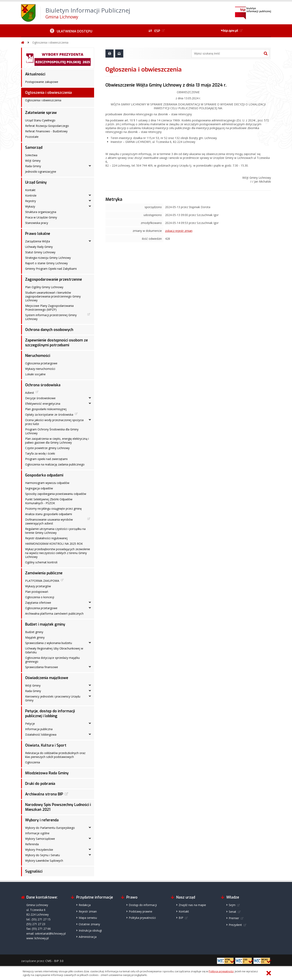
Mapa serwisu (88, 918)
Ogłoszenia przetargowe (41, 363)
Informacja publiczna (39, 729)
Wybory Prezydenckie (39, 850)
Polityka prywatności (142, 918)
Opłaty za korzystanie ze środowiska (49, 415)
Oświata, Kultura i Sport (46, 745)
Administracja (88, 937)
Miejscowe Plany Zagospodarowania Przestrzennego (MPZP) (49, 308)
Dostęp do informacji (143, 905)
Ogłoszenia (33, 762)
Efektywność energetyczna (43, 404)
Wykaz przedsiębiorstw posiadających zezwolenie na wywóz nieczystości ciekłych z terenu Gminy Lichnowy (58, 553)
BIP (181, 918)
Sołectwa (31, 155)
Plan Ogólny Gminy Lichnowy (44, 287)
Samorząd (34, 148)
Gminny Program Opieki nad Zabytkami (51, 269)
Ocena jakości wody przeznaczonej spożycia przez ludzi (54, 422)
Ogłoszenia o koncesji (40, 597)
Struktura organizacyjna (41, 212)
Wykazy (30, 206)
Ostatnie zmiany (89, 924)
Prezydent (235, 925)
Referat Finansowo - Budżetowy (46, 131)
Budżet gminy (34, 632)
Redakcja (85, 905)
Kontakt (30, 190)
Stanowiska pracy (37, 223)
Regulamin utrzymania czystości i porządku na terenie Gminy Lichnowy (55, 531)
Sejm (232, 905)
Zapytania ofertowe (38, 603)
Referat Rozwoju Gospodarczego (47, 126)
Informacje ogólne (37, 833)
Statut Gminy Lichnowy (40, 252)
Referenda (32, 844)
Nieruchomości (38, 356)
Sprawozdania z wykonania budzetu (49, 643)
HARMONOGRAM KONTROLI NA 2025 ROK (54, 544)
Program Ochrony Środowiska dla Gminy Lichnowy (52, 431)
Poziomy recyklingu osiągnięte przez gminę (53, 509)
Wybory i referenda (42, 820)
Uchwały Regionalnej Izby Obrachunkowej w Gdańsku (54, 650)
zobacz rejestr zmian (179, 231)
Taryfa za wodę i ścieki (40, 453)
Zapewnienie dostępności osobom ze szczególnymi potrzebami (56, 343)
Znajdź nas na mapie (192, 905)
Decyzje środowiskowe (40, 398)
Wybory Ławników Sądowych (44, 861)
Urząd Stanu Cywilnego (40, 120)
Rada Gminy (33, 166)
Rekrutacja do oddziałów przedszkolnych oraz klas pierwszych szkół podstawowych (55, 755)
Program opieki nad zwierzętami (46, 459)
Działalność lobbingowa (41, 734)
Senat (232, 912)
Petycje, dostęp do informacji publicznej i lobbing (50, 714)
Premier (234, 918)
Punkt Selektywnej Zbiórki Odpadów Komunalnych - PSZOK (49, 501)
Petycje (30, 724)
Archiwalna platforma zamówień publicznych (54, 614)
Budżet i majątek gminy (45, 624)
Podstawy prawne (141, 911)
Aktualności (35, 74)
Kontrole (31, 195)
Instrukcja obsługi (90, 930)
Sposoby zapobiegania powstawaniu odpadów (56, 494)
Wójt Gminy (33, 161)
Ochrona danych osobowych (49, 330)
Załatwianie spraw (41, 113)
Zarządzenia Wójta (38, 241)
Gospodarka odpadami (44, 475)
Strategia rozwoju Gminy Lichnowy (48, 258)
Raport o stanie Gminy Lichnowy (46, 263)
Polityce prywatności (221, 971)
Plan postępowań (37, 592)
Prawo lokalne (38, 234)
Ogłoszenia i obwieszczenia (50, 42)
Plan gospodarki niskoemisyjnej (46, 409)
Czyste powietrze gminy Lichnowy (47, 448)
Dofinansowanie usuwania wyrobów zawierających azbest (49, 521)
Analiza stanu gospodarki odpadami (49, 514)
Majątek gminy (35, 637)
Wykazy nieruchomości (40, 369)
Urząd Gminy (36, 182)
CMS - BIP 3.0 (54, 961)
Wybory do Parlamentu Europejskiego (50, 828)
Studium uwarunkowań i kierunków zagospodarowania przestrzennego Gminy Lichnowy (53, 296)
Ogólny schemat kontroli (41, 562)
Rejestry (31, 201)
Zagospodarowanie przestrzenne (54, 279)
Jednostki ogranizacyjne (41, 172)
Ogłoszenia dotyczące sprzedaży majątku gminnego (52, 660)
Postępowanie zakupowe (42, 82)
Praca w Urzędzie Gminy (41, 217)
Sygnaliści (34, 871)
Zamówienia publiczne (44, 573)
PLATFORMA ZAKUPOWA (42, 581)
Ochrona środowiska (43, 385)
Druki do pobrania (40, 784)
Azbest (30, 393)
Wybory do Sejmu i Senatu (42, 855)
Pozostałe (32, 137)
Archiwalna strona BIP (44, 794)
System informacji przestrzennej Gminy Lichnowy (51, 317)
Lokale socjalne (35, 374)
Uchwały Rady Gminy (39, 247)
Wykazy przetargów (38, 586)
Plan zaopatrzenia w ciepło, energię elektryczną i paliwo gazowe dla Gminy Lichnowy (57, 441)
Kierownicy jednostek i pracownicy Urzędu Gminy (53, 698)
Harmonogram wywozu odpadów (47, 483)
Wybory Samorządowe (40, 839)
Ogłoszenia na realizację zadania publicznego (55, 464)
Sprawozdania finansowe (42, 667)
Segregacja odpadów (39, 488)
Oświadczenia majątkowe (47, 678)
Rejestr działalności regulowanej (46, 538)
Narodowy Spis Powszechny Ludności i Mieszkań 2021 (58, 807)
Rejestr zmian (88, 911)
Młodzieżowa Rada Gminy (47, 773)
